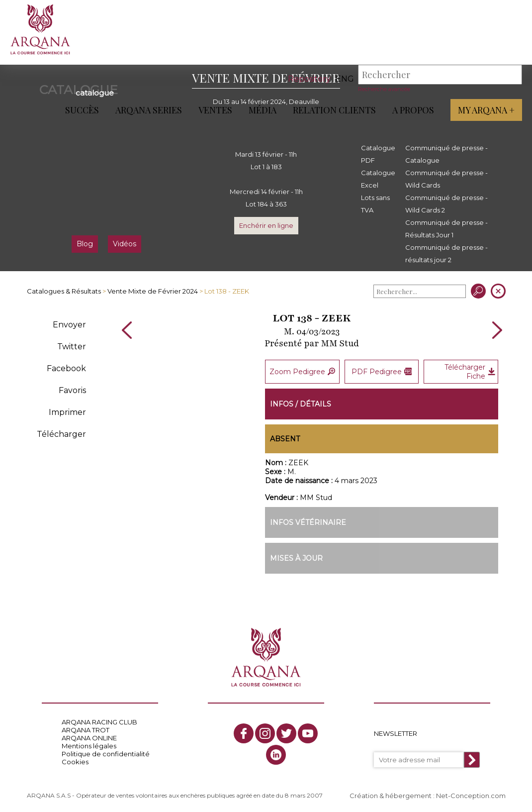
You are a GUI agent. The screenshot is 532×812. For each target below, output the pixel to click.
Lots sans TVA (375, 204)
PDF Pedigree (382, 371)
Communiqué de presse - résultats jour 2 (446, 254)
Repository (309, 79)
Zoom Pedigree (302, 371)
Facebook (66, 368)
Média (263, 110)
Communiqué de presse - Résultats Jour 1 (446, 229)
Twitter (72, 347)
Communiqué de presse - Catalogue (446, 154)
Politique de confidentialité (106, 754)
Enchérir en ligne (266, 225)
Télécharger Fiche (470, 371)
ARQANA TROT (86, 730)
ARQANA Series (149, 110)
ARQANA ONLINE (89, 738)
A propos (413, 110)
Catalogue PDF (378, 154)
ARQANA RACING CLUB (99, 722)
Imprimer (67, 412)
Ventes (215, 110)
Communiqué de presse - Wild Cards (446, 179)
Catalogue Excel (378, 179)
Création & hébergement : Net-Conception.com (428, 796)
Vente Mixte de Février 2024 (153, 291)
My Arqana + (486, 110)
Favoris (72, 390)
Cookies (75, 762)
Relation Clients (334, 110)
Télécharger (61, 434)
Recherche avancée (384, 89)
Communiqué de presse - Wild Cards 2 (446, 204)
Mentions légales (89, 746)
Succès (82, 110)
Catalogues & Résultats (64, 291)
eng (345, 79)
